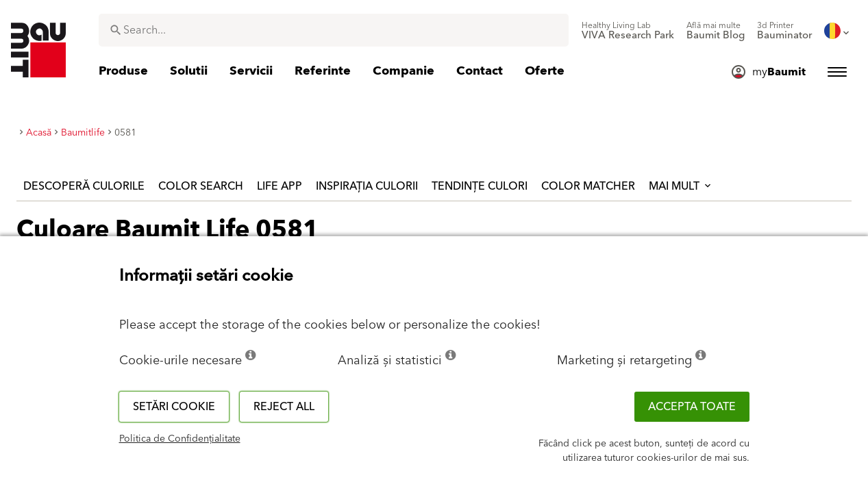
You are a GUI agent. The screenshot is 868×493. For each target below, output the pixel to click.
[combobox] (334, 30)
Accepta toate (692, 407)
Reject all (284, 407)
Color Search (201, 186)
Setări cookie (174, 407)
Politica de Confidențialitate (180, 439)
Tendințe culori (480, 186)
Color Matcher (588, 186)
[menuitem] (628, 31)
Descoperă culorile (84, 186)
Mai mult (681, 186)
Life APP (280, 186)
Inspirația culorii (367, 186)
